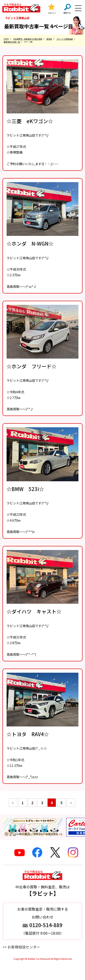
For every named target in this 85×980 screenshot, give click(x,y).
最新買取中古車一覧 (12, 42)
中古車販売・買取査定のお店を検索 (28, 39)
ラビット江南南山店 (65, 39)
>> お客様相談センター (21, 947)
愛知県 (49, 39)
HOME (6, 39)
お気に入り (52, 13)
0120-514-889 (46, 925)
